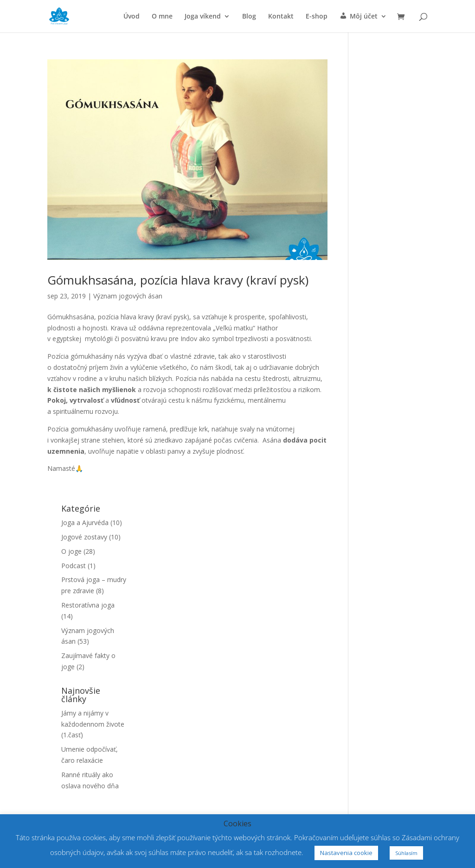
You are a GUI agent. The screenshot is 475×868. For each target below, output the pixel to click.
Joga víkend (203, 17)
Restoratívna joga (88, 605)
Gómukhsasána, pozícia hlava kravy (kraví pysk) (178, 280)
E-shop (317, 17)
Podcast (74, 566)
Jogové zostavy (84, 537)
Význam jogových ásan (128, 296)
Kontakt (281, 17)
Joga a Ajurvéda (85, 523)
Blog (249, 17)
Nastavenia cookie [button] (346, 853)
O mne (162, 17)
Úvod (132, 17)
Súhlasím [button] (406, 853)
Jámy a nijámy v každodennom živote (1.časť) (93, 724)
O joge (71, 551)
